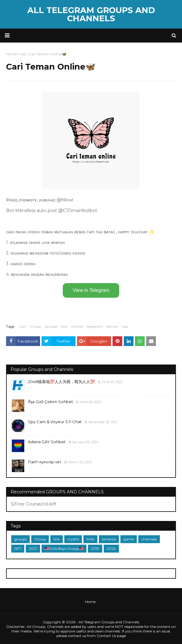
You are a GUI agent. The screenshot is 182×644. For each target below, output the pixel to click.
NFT (18, 548)
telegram (94, 326)
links (90, 539)
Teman (112, 326)
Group (35, 326)
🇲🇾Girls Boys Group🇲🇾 (64, 548)
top (125, 326)
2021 (33, 548)
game (129, 539)
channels (149, 539)
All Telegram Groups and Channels (91, 14)
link (64, 326)
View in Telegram (91, 290)
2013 (95, 548)
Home (90, 602)
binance (109, 539)
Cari (22, 326)
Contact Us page (111, 636)
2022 (111, 548)
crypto (73, 539)
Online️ (77, 326)
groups (51, 326)
